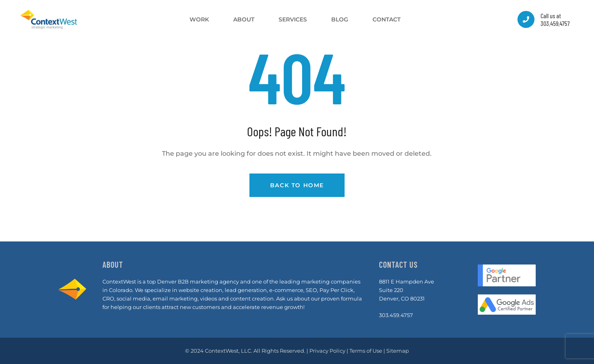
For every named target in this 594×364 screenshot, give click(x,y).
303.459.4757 (396, 315)
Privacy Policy (327, 351)
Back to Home (297, 185)
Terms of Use (366, 351)
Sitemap (398, 351)
